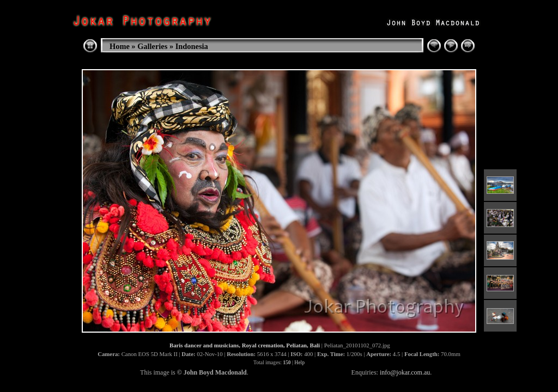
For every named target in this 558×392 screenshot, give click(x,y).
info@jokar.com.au (405, 372)
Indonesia (192, 46)
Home (120, 46)
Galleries (152, 46)
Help (299, 362)
